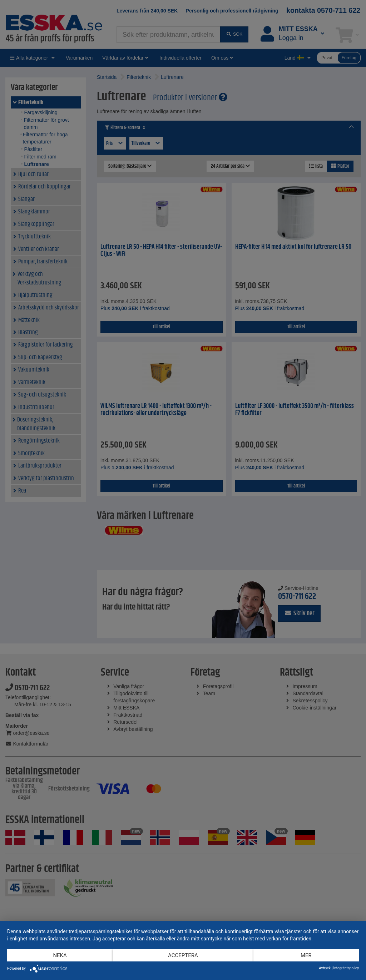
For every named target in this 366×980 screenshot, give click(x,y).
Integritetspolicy (346, 968)
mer (306, 955)
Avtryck (325, 968)
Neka (60, 955)
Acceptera (183, 955)
